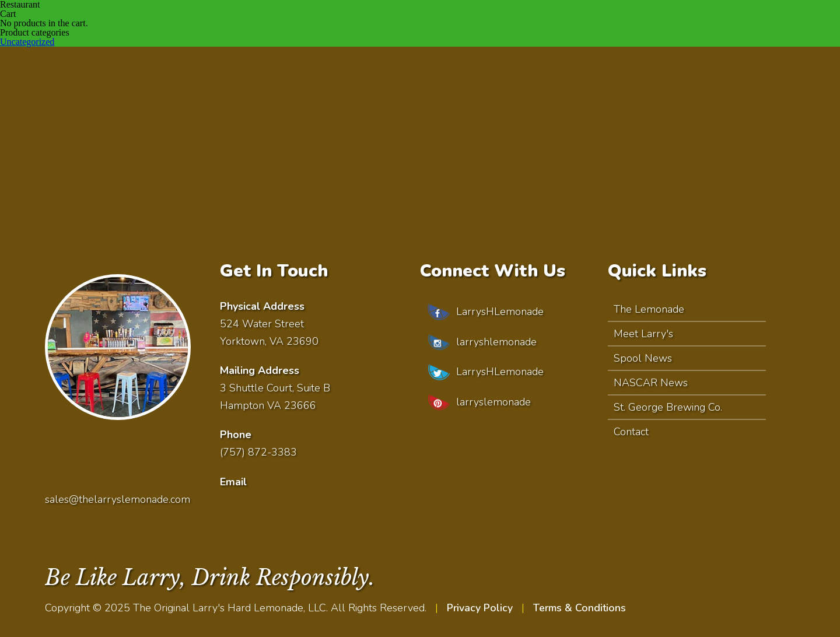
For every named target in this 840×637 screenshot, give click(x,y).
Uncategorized (27, 42)
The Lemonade (649, 309)
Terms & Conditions (581, 607)
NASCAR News (651, 383)
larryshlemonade (481, 342)
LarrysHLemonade (484, 312)
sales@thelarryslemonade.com (118, 499)
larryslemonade (478, 403)
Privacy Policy (480, 607)
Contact (631, 432)
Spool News (643, 358)
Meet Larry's (643, 334)
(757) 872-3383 (259, 452)
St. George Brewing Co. (668, 407)
